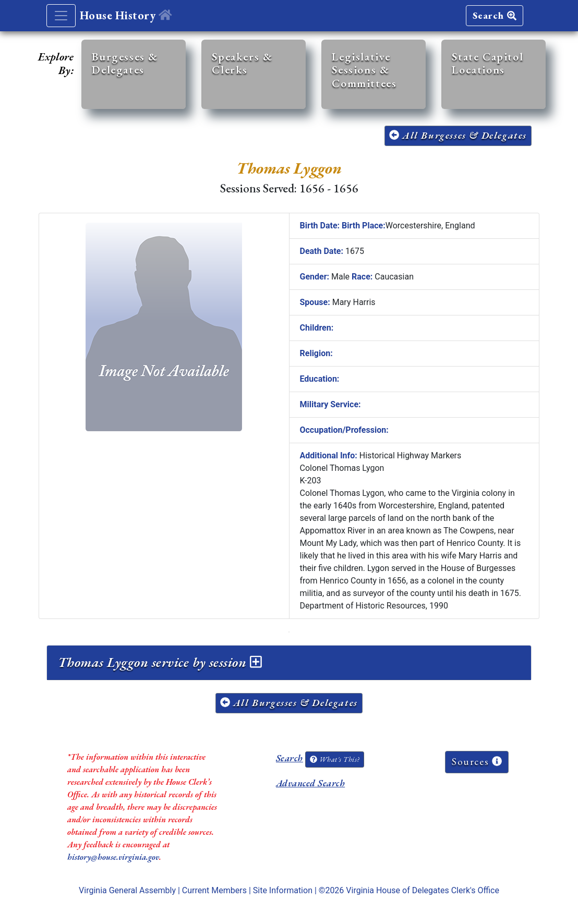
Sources (477, 762)
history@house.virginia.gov (113, 857)
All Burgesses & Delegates (458, 135)
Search (495, 15)
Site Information (283, 890)
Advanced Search (310, 783)
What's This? (334, 759)
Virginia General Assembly (127, 890)
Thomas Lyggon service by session (160, 662)
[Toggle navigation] (61, 16)
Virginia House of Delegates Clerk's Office (423, 890)
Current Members (214, 890)
